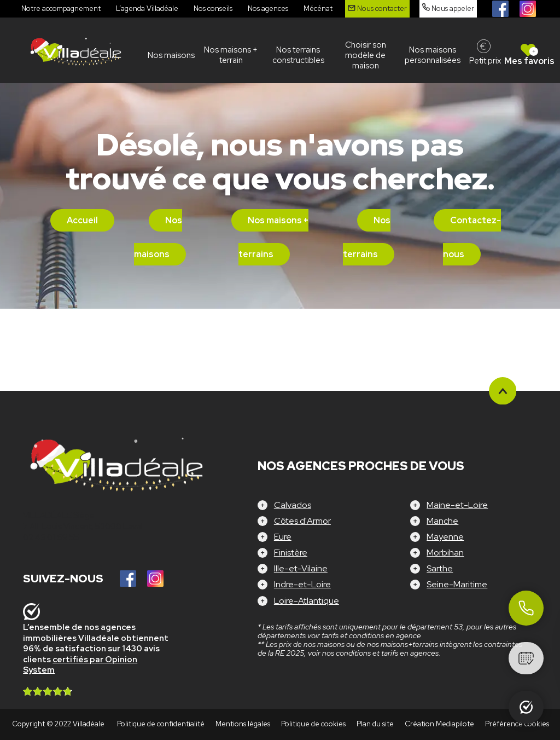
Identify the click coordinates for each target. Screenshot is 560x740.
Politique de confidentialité (161, 724)
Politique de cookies (313, 724)
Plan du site (375, 724)
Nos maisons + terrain (231, 55)
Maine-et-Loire (457, 505)
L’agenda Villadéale (147, 8)
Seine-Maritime (457, 584)
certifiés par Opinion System (80, 665)
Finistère (291, 553)
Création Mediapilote (439, 724)
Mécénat (318, 8)
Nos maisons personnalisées (433, 55)
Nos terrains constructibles (298, 55)
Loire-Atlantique (307, 601)
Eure (283, 537)
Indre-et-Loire (302, 584)
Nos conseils (213, 8)
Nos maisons (171, 55)
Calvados (293, 505)
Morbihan (445, 553)
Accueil (82, 220)
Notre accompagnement (61, 8)
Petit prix (485, 61)
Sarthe (440, 568)
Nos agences (268, 8)
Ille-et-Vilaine (301, 568)
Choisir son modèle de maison (366, 55)
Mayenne (445, 537)
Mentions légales (243, 724)
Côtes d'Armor (302, 521)
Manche (442, 521)
